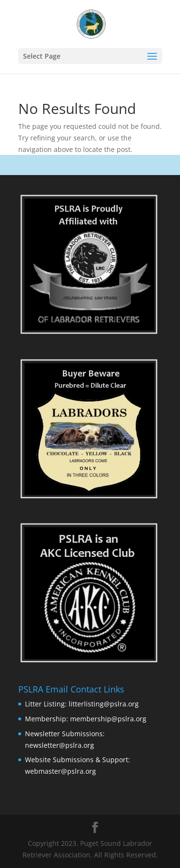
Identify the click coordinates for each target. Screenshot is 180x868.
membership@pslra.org (108, 719)
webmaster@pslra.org (60, 771)
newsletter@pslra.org (60, 745)
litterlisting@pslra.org (104, 704)
